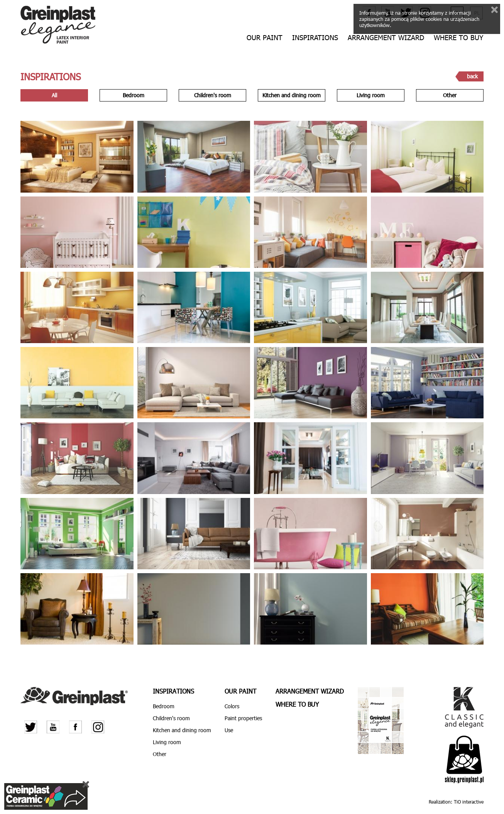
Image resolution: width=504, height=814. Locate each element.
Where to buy (458, 38)
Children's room (213, 95)
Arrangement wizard (386, 38)
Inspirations (315, 38)
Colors (232, 706)
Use (229, 730)
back (472, 76)
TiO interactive (469, 802)
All (54, 95)
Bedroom (134, 95)
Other (450, 95)
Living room (371, 95)
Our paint (265, 38)
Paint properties (243, 718)
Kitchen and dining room (292, 95)
